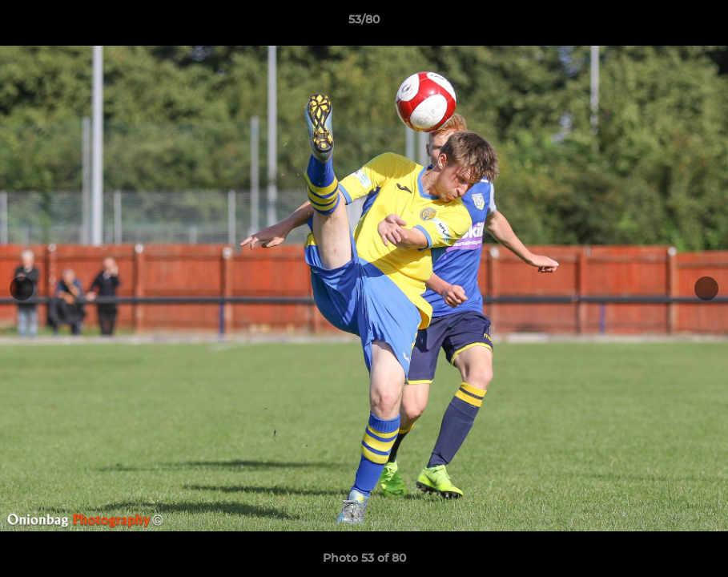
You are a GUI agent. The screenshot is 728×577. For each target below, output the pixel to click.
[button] (699, 23)
